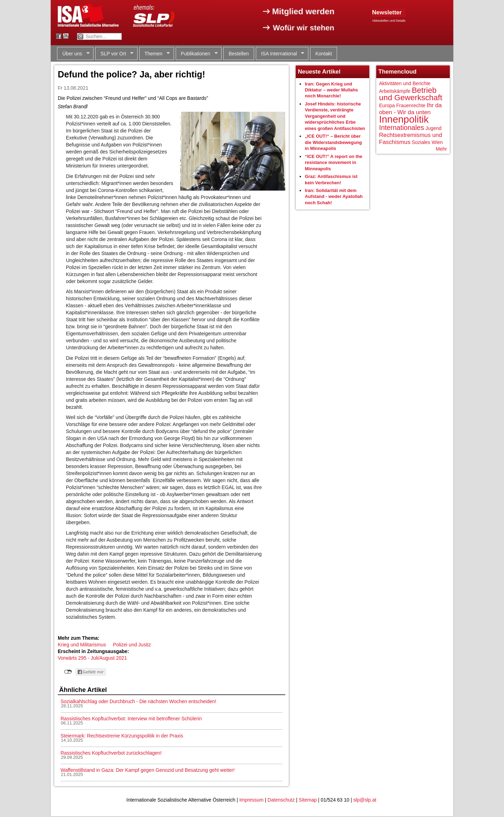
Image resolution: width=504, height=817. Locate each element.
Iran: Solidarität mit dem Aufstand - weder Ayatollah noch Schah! (334, 197)
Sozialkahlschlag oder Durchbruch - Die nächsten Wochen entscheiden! (138, 701)
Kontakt (324, 54)
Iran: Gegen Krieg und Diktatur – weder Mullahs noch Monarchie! (331, 90)
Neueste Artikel (319, 72)
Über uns (73, 54)
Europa (387, 105)
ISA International (280, 54)
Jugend (433, 128)
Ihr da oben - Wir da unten (410, 109)
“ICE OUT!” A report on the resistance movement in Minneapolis (334, 163)
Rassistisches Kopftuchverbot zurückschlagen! (111, 753)
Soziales (421, 142)
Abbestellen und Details (389, 21)
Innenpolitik (404, 119)
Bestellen (239, 54)
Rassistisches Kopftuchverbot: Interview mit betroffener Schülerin (131, 719)
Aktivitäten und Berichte (405, 83)
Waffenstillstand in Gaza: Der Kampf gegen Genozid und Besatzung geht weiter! (148, 770)
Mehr (441, 149)
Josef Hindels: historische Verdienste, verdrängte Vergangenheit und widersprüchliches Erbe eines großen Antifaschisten (335, 116)
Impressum (251, 800)
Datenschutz (281, 800)
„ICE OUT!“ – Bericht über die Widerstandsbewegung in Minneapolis (333, 142)
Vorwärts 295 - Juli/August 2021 (92, 658)
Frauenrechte (411, 105)
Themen (155, 54)
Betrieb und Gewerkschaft (411, 94)
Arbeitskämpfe (395, 91)
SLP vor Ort (114, 54)
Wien (437, 142)
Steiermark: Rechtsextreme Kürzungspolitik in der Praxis (122, 736)
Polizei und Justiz (132, 645)
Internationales (402, 128)
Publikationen (197, 54)
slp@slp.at (365, 800)
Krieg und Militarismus (82, 645)
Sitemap (308, 800)
